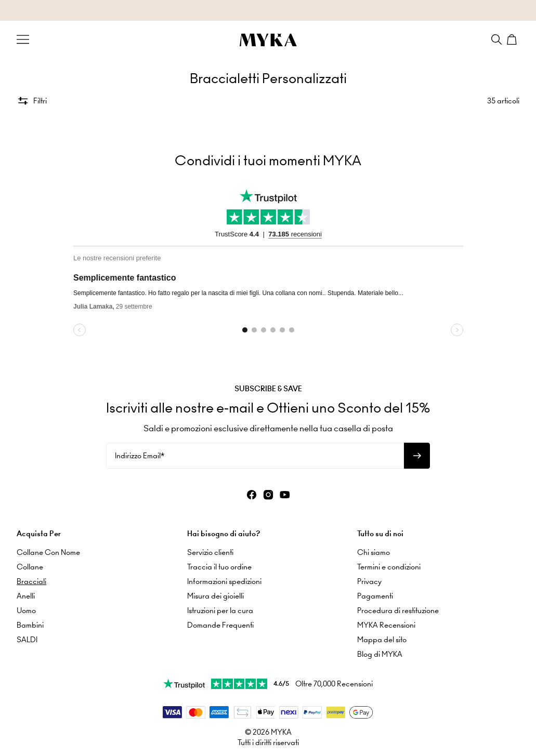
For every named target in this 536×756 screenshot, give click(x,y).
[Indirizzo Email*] (255, 456)
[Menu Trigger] (23, 39)
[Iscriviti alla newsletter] (417, 456)
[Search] (496, 39)
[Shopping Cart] (513, 39)
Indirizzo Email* (140, 456)
